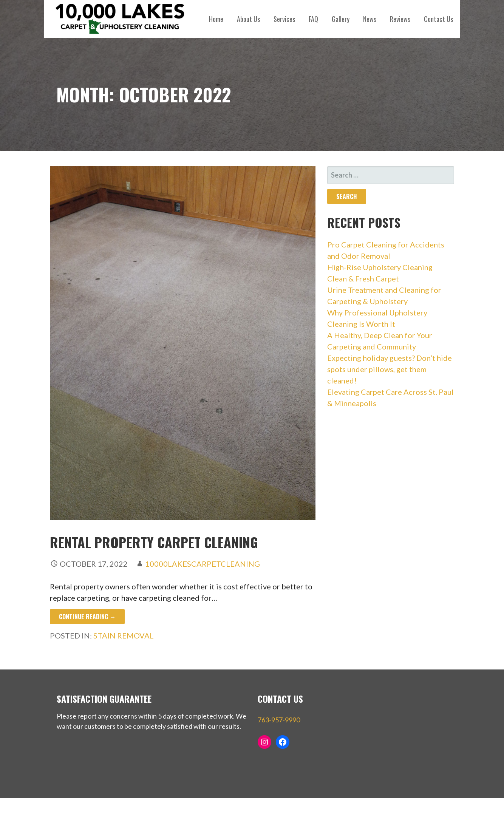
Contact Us (438, 19)
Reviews (400, 19)
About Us (248, 19)
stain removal (124, 635)
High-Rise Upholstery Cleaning (380, 267)
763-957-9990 (279, 720)
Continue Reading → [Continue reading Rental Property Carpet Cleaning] (87, 617)
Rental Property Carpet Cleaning (154, 542)
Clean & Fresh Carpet (363, 278)
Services (284, 19)
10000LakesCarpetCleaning (203, 564)
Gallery (341, 19)
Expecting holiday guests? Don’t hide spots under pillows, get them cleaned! (390, 369)
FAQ (313, 19)
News (370, 19)
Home (216, 19)
